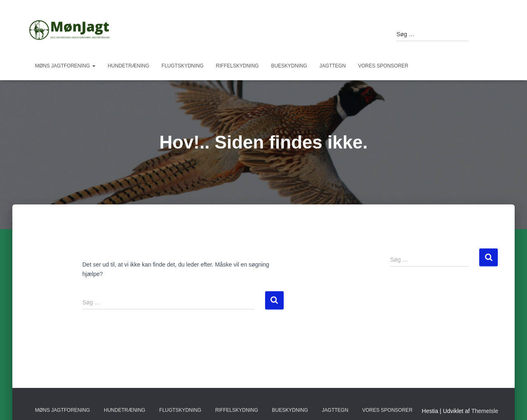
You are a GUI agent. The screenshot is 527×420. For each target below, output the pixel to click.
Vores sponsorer (383, 66)
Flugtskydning (182, 66)
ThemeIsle (485, 411)
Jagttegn (333, 66)
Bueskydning (289, 66)
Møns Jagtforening (65, 66)
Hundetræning (129, 66)
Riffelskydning (237, 66)
